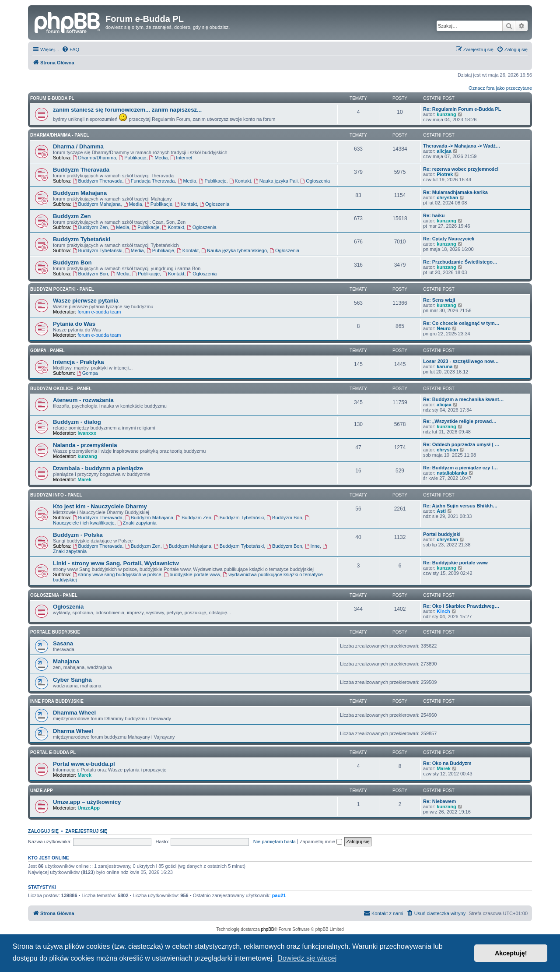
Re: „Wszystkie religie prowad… (460, 421)
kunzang (446, 114)
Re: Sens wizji (439, 300)
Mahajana (66, 661)
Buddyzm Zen (72, 216)
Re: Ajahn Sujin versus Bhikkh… (460, 506)
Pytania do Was (74, 324)
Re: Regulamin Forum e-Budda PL (462, 109)
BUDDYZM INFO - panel (56, 495)
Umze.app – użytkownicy (87, 802)
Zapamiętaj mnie (321, 842)
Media (159, 158)
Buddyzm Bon (72, 262)
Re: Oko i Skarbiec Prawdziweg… (461, 606)
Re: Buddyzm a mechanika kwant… (464, 399)
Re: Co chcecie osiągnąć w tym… (461, 323)
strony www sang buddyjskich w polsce (117, 574)
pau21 (279, 895)
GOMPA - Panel (47, 350)
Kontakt (240, 181)
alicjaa (444, 151)
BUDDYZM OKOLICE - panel (61, 389)
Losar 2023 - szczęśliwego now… (461, 361)
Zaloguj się (43, 831)
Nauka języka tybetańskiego (234, 250)
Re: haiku (434, 215)
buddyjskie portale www (192, 574)
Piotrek (445, 174)
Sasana (63, 643)
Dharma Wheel (73, 731)
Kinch (443, 611)
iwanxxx (87, 433)
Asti (441, 511)
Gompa (87, 373)
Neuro (444, 328)
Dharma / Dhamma (78, 146)
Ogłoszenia (315, 181)
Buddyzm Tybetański (82, 239)
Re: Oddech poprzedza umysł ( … (461, 444)
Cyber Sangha (72, 680)
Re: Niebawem (439, 801)
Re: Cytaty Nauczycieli (449, 239)
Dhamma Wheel (74, 713)
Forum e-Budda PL (52, 98)
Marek (84, 479)
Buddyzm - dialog (77, 422)
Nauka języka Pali (276, 181)
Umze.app (42, 791)
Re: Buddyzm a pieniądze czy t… (460, 468)
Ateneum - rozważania (83, 400)
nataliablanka (452, 473)
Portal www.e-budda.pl (84, 764)
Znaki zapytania (137, 523)
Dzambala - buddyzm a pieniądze (98, 468)
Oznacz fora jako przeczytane (500, 88)
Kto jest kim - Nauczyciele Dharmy (100, 506)
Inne (312, 546)
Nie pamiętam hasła (275, 842)
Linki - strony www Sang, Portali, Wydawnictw (116, 563)
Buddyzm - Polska (78, 535)
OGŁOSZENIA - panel (54, 595)
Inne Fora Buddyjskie (57, 701)
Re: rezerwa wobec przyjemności (461, 169)
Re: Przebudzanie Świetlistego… (460, 262)
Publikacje (132, 158)
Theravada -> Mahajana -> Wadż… (462, 146)
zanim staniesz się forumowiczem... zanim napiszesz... (127, 110)
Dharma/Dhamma (94, 158)
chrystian (447, 197)
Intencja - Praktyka (79, 362)
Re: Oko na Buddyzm (447, 763)
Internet (181, 158)
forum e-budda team (99, 312)
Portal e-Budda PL (53, 752)
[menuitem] (70, 49)
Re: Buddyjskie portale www (455, 563)
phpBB (268, 929)
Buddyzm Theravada (81, 170)
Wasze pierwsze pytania (86, 301)
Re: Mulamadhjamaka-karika (455, 192)
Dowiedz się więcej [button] (307, 958)
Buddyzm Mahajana (80, 193)
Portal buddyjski (442, 534)
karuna (444, 366)
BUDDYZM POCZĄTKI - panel (62, 289)
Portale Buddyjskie (55, 632)
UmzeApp (89, 808)
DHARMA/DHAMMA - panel (59, 135)
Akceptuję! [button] (511, 953)
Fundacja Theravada (150, 181)
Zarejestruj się (86, 831)
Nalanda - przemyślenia (85, 445)
